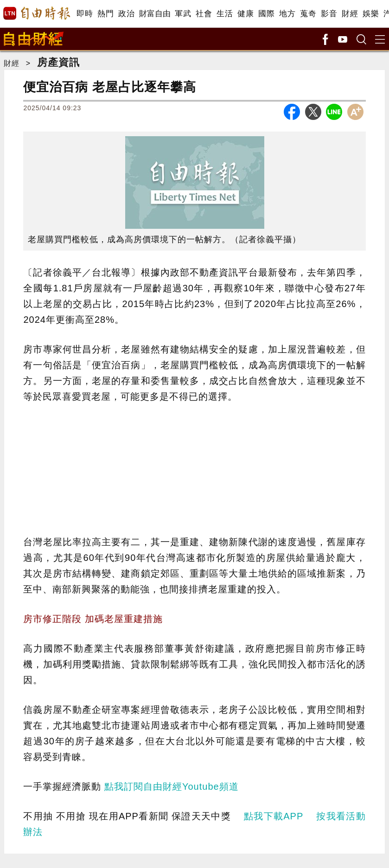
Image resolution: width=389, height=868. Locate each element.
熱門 (105, 14)
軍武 (183, 14)
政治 (126, 14)
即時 (85, 14)
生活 (225, 14)
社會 (204, 14)
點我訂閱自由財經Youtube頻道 (172, 786)
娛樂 (371, 14)
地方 (287, 14)
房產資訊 (58, 62)
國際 (266, 14)
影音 (329, 14)
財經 (350, 14)
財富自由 (155, 14)
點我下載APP (274, 816)
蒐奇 (308, 14)
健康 (246, 14)
